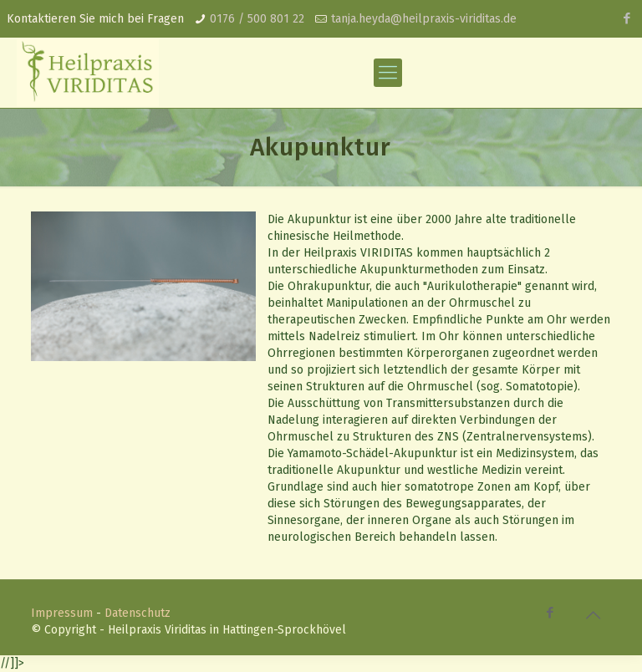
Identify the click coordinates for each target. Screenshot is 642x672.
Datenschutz (138, 613)
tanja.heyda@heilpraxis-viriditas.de (424, 19)
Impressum (62, 613)
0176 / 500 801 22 (257, 19)
